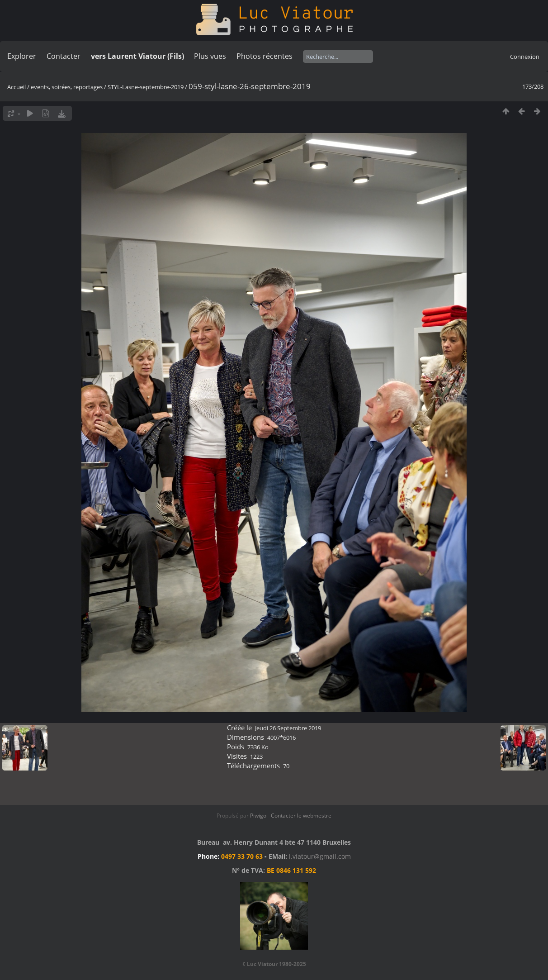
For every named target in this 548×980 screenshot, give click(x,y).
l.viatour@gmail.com (320, 856)
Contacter (64, 56)
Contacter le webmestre (301, 816)
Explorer (22, 56)
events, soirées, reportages (67, 87)
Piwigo (258, 816)
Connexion (525, 57)
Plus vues (210, 56)
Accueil (17, 87)
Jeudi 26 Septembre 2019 (288, 728)
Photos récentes (265, 56)
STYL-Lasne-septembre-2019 (146, 87)
